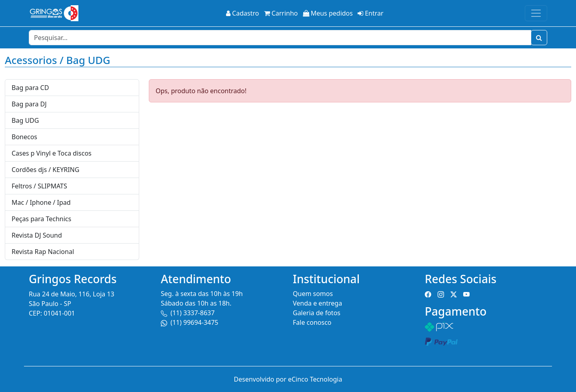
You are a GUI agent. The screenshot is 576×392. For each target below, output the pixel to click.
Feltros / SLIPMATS (39, 186)
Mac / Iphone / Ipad (41, 202)
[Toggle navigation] (536, 13)
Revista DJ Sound (37, 235)
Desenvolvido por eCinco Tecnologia (288, 379)
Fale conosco (312, 322)
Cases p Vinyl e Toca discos (52, 153)
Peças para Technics (41, 219)
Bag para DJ (29, 104)
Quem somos (313, 294)
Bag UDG (25, 120)
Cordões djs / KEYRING (45, 170)
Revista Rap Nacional (43, 252)
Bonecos (24, 137)
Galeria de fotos (317, 313)
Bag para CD (30, 88)
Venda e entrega (317, 303)
